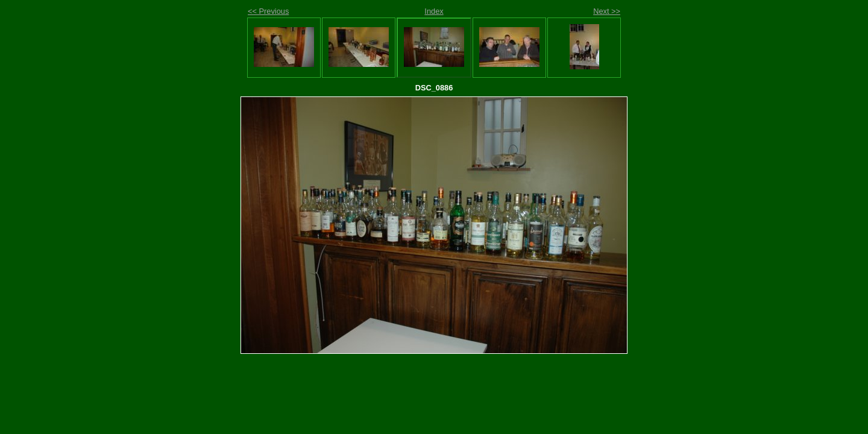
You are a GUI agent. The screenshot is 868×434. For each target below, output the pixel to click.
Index (434, 11)
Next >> (607, 11)
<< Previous (268, 11)
